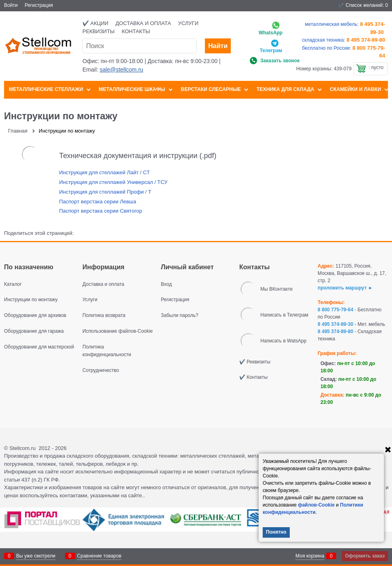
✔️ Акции (95, 23)
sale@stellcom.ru (122, 70)
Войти (11, 5)
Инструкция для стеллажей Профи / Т (105, 192)
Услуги (188, 23)
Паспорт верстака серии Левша (98, 202)
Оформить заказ (365, 556)
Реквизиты (99, 31)
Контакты (136, 31)
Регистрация (39, 5)
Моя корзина (310, 556)
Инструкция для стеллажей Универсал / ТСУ (113, 182)
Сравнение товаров (99, 556)
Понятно (276, 532)
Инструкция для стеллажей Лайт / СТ (104, 172)
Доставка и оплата (143, 23)
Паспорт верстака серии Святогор (101, 211)
